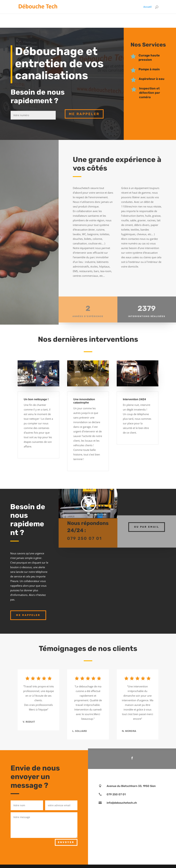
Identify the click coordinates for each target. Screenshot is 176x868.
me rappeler (84, 114)
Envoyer (66, 842)
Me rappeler (28, 615)
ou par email (147, 523)
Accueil (147, 7)
